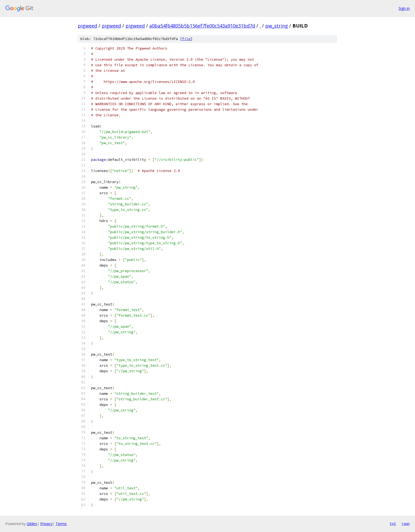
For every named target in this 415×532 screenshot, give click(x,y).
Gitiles (32, 524)
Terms (61, 524)
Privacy (46, 524)
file (186, 39)
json (405, 524)
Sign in (404, 8)
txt (393, 524)
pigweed (87, 26)
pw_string (277, 26)
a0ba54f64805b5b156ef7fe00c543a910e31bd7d (202, 26)
